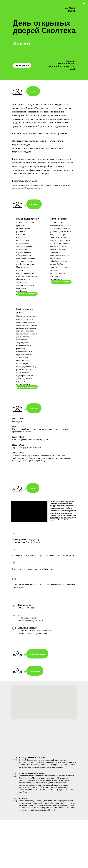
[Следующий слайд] (84, 625)
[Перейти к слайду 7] (37, 638)
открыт (52, 536)
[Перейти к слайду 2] (28, 638)
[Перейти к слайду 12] (47, 638)
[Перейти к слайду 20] (62, 638)
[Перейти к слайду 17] (57, 638)
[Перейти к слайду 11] (45, 638)
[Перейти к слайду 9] (41, 638)
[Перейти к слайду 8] (39, 638)
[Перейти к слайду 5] (34, 638)
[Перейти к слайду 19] (60, 638)
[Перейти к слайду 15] (53, 638)
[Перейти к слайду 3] (30, 638)
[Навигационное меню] (84, 4)
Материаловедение (28, 219)
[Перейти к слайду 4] (32, 638)
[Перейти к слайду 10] (43, 638)
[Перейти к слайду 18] (58, 638)
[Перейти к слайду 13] (49, 638)
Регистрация (18, 181)
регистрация (22, 65)
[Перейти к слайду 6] (35, 638)
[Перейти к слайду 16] (55, 638)
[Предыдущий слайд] (4, 625)
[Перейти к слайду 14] (51, 638)
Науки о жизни (59, 219)
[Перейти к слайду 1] (26, 638)
